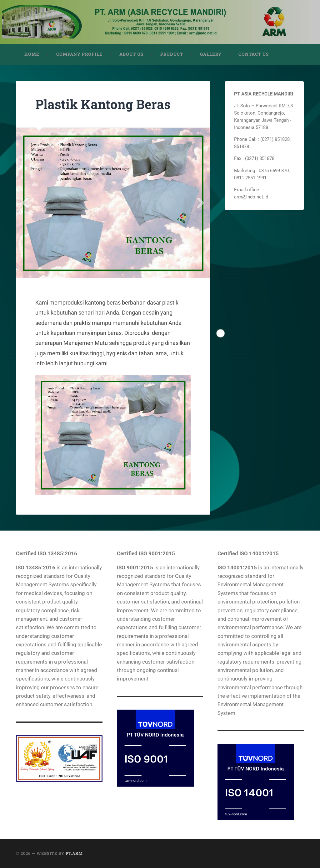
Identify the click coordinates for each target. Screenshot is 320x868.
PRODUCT (172, 54)
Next (201, 203)
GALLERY (211, 54)
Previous (26, 203)
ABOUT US (131, 54)
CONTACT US (254, 54)
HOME (32, 54)
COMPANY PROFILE (79, 54)
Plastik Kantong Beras (103, 104)
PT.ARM (74, 853)
